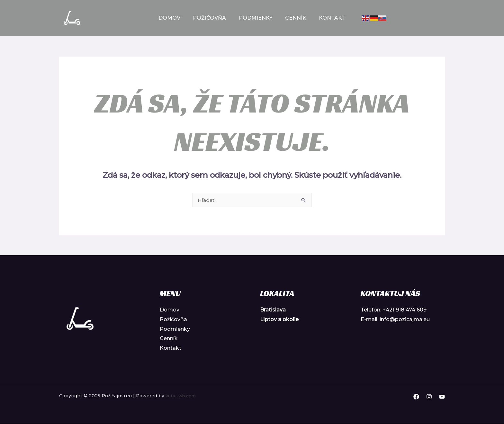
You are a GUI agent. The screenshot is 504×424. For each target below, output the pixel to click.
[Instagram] (429, 397)
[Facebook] (416, 397)
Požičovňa (212, 18)
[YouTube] (442, 397)
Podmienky (256, 18)
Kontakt (328, 18)
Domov (174, 18)
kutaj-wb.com (181, 396)
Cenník (293, 18)
